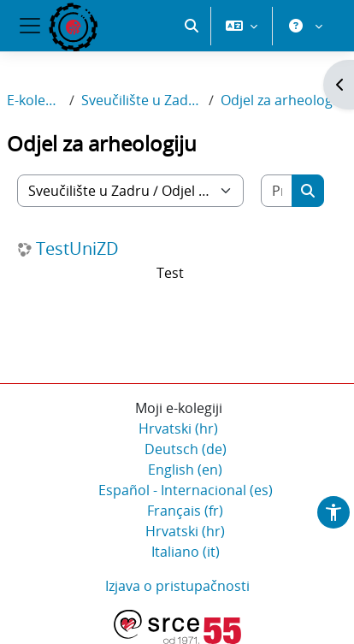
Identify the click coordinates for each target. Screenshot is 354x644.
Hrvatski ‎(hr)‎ (178, 428)
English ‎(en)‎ (185, 470)
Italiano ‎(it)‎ (186, 552)
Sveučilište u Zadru (142, 100)
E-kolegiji (35, 100)
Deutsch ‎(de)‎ (186, 449)
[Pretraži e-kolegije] (277, 191)
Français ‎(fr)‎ (185, 511)
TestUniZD (77, 249)
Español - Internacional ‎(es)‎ (186, 490)
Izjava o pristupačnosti (177, 586)
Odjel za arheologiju (284, 100)
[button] (192, 26)
